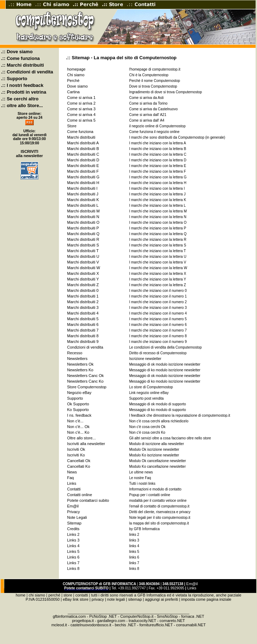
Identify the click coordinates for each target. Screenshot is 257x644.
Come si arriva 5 (81, 120)
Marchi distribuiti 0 (83, 290)
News (72, 472)
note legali (116, 599)
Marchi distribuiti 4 (83, 313)
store (68, 595)
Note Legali (77, 517)
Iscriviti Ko (76, 455)
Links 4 (73, 546)
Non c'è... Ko (78, 432)
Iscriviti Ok (76, 449)
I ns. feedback (79, 415)
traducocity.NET (143, 621)
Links (72, 483)
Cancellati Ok (79, 461)
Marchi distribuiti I (82, 188)
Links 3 (73, 540)
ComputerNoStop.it (137, 616)
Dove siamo (77, 86)
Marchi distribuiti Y (83, 279)
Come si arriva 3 (81, 109)
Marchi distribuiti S (83, 245)
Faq (70, 478)
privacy (98, 599)
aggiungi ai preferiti (162, 599)
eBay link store (76, 599)
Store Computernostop (87, 387)
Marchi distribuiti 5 (83, 319)
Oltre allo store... (81, 438)
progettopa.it (83, 621)
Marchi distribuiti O (83, 222)
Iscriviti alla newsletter (86, 444)
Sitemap (74, 523)
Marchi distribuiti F (83, 171)
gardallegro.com (111, 621)
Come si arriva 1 (81, 98)
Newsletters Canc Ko (85, 381)
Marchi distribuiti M (83, 211)
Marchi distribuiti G (83, 177)
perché (54, 595)
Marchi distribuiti (81, 137)
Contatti (74, 489)
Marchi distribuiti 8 (83, 336)
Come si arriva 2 (81, 103)
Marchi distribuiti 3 (83, 307)
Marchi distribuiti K (83, 200)
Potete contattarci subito (88, 500)
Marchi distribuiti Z (83, 285)
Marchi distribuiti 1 (83, 296)
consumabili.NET (191, 625)
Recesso (75, 353)
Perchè (73, 80)
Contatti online (80, 495)
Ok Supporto (78, 404)
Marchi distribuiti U (83, 256)
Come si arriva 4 (81, 115)
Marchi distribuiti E (83, 166)
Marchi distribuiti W (84, 268)
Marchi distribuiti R (83, 239)
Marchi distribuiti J (83, 194)
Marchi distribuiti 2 (83, 302)
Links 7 (73, 563)
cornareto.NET (173, 621)
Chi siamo (76, 75)
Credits (73, 529)
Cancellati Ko (79, 466)
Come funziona (80, 132)
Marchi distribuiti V (83, 262)
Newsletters (77, 359)
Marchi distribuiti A (83, 143)
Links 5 (73, 551)
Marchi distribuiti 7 (83, 330)
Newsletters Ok (80, 364)
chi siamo (37, 595)
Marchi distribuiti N (83, 217)
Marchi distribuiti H (83, 183)
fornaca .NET (193, 616)
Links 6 (73, 557)
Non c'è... (75, 421)
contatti (81, 595)
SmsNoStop (167, 616)
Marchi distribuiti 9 (83, 342)
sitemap (135, 599)
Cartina (73, 92)
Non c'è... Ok (78, 427)
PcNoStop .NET (103, 616)
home (21, 595)
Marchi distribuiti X (83, 273)
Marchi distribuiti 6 (83, 324)
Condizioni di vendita (85, 347)
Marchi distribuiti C (83, 154)
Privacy (73, 512)
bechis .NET (125, 625)
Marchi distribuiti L (83, 205)
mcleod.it (59, 625)
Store (72, 126)
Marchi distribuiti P (83, 228)
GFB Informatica (152, 595)
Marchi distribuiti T (83, 251)
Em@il (73, 506)
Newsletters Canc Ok (85, 376)
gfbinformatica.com (69, 616)
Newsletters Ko (80, 370)
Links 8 (73, 568)
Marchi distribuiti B (83, 149)
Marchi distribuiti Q (83, 234)
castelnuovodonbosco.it (91, 625)
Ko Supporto (78, 410)
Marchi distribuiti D (83, 160)
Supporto (75, 398)
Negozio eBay (79, 393)
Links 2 (73, 534)
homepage (76, 69)
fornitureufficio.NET (156, 625)
